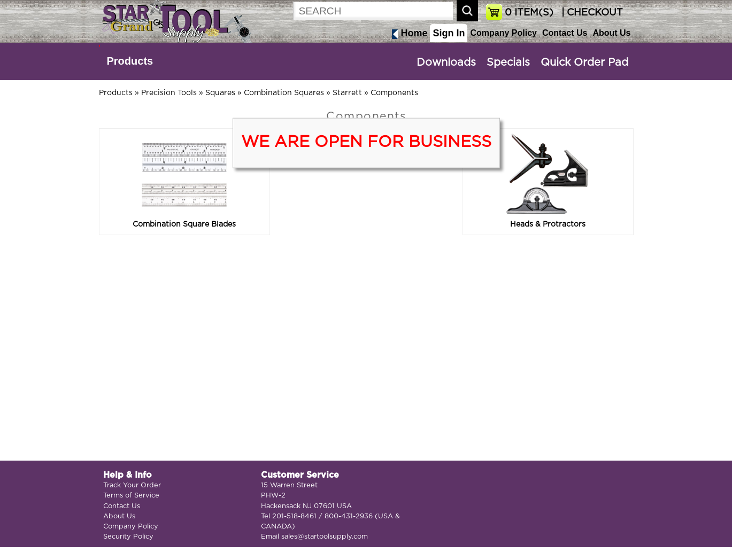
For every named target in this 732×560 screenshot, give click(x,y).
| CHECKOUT (591, 13)
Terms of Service (131, 496)
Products (130, 61)
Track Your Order (132, 485)
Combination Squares (284, 93)
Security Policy (128, 537)
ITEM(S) (529, 13)
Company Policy (503, 33)
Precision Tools (169, 93)
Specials (508, 63)
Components (394, 93)
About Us (611, 33)
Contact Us (565, 33)
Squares (220, 93)
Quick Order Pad (584, 63)
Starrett (347, 93)
